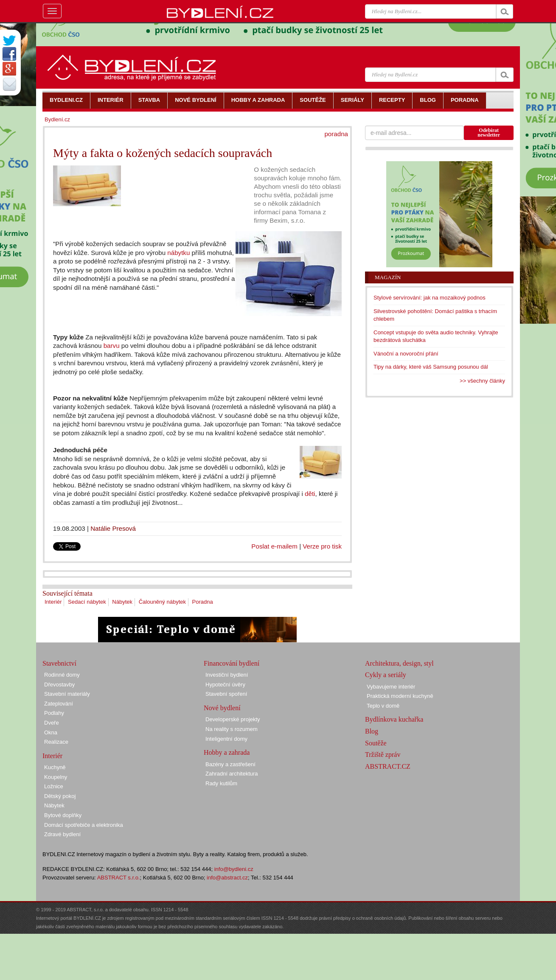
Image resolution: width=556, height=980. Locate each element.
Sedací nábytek (87, 602)
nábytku (178, 253)
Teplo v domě (383, 706)
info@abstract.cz (227, 878)
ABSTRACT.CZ (388, 766)
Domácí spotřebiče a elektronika (84, 825)
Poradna (203, 602)
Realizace (56, 742)
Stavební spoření (226, 694)
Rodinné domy (62, 675)
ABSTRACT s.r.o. (119, 878)
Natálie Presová (113, 528)
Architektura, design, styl (399, 663)
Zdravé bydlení (62, 834)
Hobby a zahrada (227, 752)
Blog (372, 731)
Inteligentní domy (226, 739)
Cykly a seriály (386, 675)
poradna (336, 134)
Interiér (53, 602)
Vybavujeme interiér (391, 687)
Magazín (388, 277)
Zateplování (59, 704)
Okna (51, 732)
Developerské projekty (233, 719)
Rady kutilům (221, 783)
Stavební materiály (67, 694)
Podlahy (54, 713)
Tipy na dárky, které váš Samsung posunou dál (431, 367)
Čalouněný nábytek (162, 602)
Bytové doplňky (63, 815)
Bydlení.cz (57, 119)
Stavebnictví (59, 663)
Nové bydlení (222, 708)
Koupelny (56, 777)
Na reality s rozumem (232, 729)
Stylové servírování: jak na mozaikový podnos (430, 298)
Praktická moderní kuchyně (400, 696)
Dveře (52, 723)
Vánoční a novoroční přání (406, 354)
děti (310, 494)
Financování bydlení (232, 663)
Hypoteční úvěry (225, 685)
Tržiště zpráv (383, 755)
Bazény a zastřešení (230, 764)
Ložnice (54, 786)
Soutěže (376, 743)
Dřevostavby (59, 685)
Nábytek (122, 602)
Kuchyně (55, 767)
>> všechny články (482, 381)
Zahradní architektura (232, 774)
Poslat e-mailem (274, 546)
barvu (112, 346)
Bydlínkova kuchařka (394, 719)
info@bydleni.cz (234, 869)
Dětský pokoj (60, 796)
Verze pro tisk (322, 546)
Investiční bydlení (227, 675)
